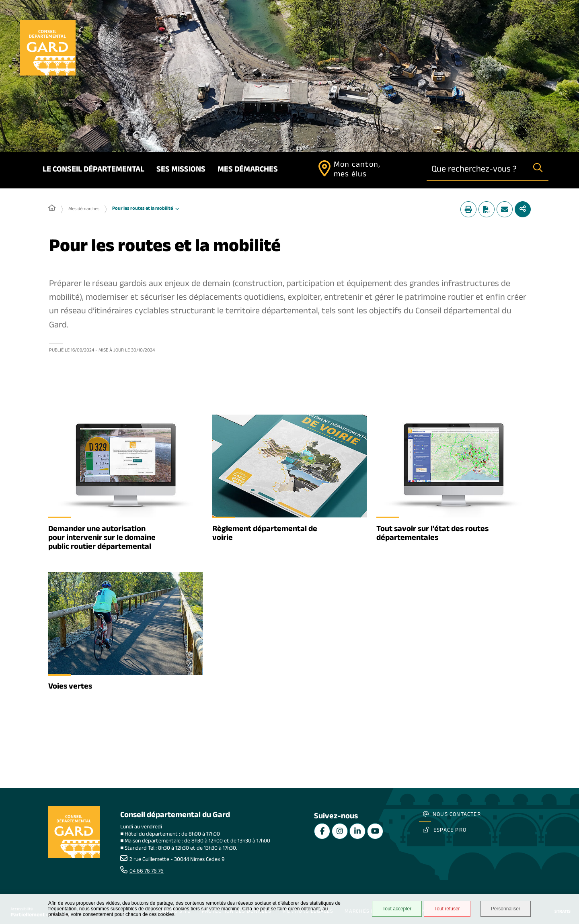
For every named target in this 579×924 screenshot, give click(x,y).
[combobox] (477, 170)
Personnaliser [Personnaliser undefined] (506, 909)
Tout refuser (447, 909)
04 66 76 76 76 (147, 872)
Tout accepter (397, 909)
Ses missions (181, 170)
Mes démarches (248, 170)
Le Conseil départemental (93, 170)
